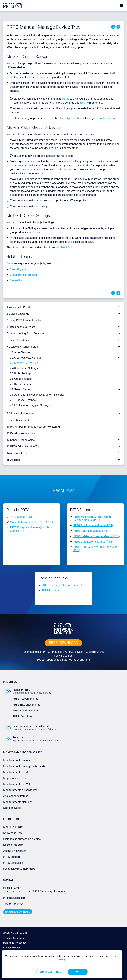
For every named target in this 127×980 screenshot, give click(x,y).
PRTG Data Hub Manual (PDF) (91, 531)
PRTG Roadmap (51, 590)
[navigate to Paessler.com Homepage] (13, 5)
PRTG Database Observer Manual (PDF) (97, 536)
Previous (113, 27)
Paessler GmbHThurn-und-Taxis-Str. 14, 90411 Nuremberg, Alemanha (34, 890)
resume (84, 103)
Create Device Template (24, 275)
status (66, 99)
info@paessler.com (14, 898)
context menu (107, 118)
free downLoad (63, 643)
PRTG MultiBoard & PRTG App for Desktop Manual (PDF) (93, 518)
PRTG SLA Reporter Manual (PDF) (93, 525)
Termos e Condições (14, 938)
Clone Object (17, 280)
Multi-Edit (67, 247)
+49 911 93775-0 (13, 904)
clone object (66, 118)
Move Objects (18, 269)
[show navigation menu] (122, 5)
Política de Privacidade (15, 943)
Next (118, 27)
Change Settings (12, 947)
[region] (62, 964)
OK (78, 972)
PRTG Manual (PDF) (22, 517)
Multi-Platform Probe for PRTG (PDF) (31, 522)
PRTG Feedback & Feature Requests (63, 585)
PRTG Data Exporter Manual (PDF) (94, 542)
